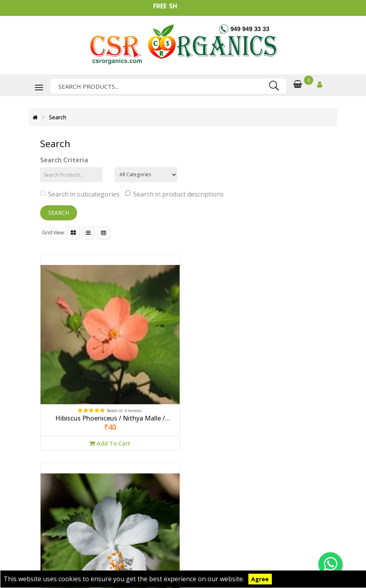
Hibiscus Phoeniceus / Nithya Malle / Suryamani (108, 416)
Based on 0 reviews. (273, 408)
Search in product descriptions (174, 194)
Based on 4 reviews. (124, 408)
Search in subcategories (80, 194)
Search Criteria (64, 160)
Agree (260, 579)
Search (58, 117)
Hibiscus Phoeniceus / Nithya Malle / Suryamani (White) (258, 416)
